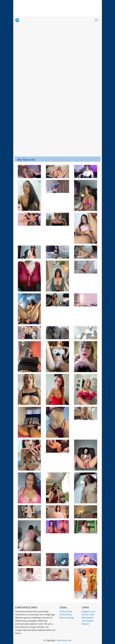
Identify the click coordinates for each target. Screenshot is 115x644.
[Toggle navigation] (96, 20)
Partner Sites (88, 615)
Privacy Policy (66, 611)
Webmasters (88, 618)
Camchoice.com (64, 640)
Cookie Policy (66, 615)
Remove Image (67, 618)
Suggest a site (88, 611)
